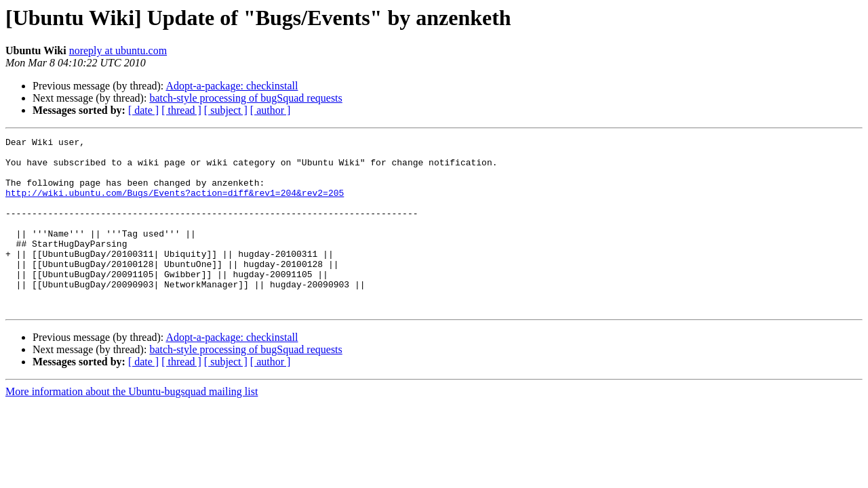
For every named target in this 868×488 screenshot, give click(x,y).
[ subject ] (226, 110)
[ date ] (143, 110)
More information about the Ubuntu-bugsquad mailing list (132, 426)
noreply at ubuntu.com (118, 50)
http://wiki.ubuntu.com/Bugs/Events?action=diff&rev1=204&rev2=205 (175, 205)
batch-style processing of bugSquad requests (245, 98)
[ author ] (271, 110)
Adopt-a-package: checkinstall (232, 86)
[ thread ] (181, 110)
